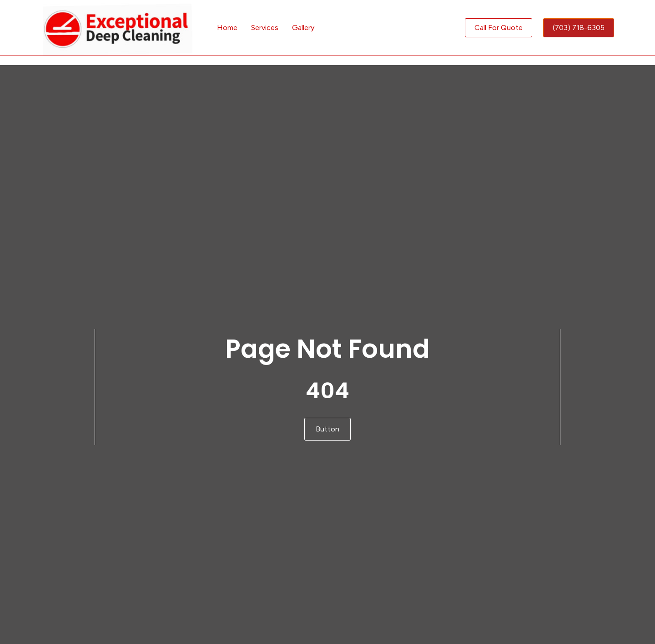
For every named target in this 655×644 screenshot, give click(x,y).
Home (227, 28)
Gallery (303, 28)
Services (265, 28)
